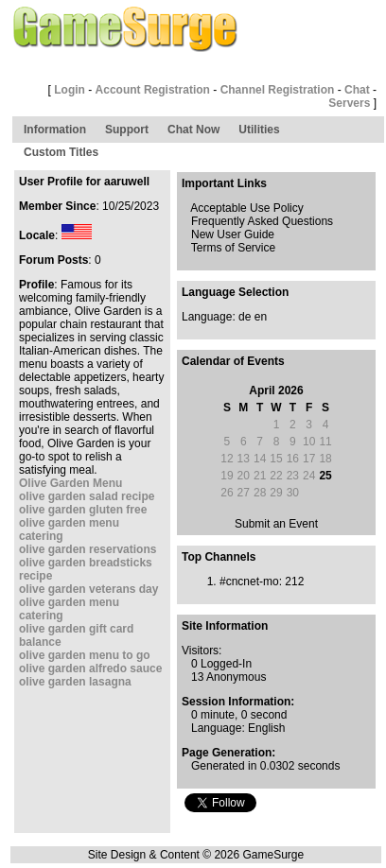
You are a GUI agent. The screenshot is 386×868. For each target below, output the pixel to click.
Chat (357, 90)
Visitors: (202, 651)
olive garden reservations (88, 549)
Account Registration (153, 90)
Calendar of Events (233, 361)
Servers (349, 103)
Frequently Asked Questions (262, 221)
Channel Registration (278, 90)
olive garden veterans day (88, 589)
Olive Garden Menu (70, 483)
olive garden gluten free (83, 510)
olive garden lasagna (75, 682)
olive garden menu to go (85, 655)
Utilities (259, 130)
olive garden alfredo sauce (90, 668)
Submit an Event (276, 524)
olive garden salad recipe (87, 496)
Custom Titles (61, 152)
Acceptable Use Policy (246, 208)
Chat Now (193, 130)
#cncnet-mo (249, 582)
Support (127, 130)
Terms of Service (233, 248)
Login (70, 90)
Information (55, 130)
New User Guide (233, 234)
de (245, 317)
